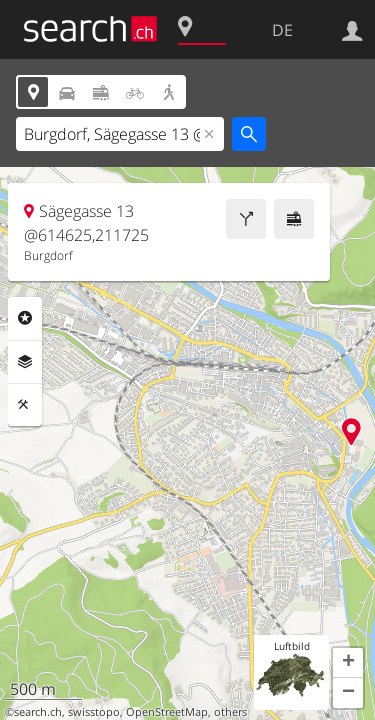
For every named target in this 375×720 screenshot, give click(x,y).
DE (282, 30)
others (230, 712)
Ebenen (25, 362)
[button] (348, 663)
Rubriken (25, 318)
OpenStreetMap (167, 712)
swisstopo (94, 712)
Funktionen (25, 405)
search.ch (38, 712)
